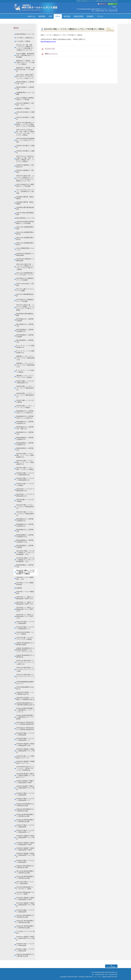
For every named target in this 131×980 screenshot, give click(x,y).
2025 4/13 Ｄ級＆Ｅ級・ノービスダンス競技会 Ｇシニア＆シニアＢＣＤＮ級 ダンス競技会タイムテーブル (25, 178)
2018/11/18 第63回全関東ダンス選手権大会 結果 (25, 815)
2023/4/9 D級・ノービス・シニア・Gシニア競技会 (25, 407)
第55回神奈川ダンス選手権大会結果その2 (25, 520)
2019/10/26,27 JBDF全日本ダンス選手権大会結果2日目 (25, 723)
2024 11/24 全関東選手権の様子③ (25, 233)
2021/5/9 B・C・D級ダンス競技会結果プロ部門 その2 (25, 598)
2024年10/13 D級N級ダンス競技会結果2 (25, 254)
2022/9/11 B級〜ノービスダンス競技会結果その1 (25, 479)
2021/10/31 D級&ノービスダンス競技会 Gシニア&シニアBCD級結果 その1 (25, 560)
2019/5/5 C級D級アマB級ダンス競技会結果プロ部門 (25, 782)
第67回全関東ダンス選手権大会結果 (25, 336)
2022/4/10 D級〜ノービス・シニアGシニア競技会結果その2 (25, 507)
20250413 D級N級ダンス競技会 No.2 (25, 166)
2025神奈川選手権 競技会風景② (25, 203)
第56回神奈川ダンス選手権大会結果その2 (25, 423)
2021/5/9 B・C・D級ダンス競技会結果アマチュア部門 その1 (25, 616)
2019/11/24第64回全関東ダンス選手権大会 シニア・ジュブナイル (25, 710)
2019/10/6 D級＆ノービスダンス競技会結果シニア (25, 739)
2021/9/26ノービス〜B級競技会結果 (25, 584)
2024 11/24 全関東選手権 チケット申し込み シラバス (25, 274)
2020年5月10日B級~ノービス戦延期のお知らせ (25, 693)
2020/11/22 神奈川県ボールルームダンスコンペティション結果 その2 (25, 662)
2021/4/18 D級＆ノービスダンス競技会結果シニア (25, 628)
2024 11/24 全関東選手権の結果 (25, 228)
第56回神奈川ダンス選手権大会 (25, 433)
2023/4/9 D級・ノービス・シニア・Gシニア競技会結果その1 (25, 395)
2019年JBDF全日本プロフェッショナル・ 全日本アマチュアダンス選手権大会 (25, 768)
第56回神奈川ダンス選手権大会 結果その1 (25, 428)
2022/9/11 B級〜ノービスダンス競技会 (25, 484)
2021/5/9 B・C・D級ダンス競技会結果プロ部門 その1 (25, 603)
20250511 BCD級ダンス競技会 (25, 146)
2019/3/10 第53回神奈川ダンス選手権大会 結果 (25, 805)
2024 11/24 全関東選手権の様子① (25, 244)
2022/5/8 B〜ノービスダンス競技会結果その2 (25, 490)
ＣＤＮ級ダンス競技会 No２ (25, 38)
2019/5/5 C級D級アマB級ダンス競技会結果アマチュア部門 (25, 788)
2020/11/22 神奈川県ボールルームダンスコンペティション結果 (25, 669)
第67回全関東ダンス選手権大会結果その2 (25, 330)
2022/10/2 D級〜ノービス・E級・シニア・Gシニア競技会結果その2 (25, 455)
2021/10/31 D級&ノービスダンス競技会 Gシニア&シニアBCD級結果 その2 (25, 553)
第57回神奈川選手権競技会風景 (25, 315)
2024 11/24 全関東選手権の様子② (25, 238)
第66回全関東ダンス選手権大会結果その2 (25, 438)
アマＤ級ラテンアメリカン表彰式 (25, 932)
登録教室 (90, 16)
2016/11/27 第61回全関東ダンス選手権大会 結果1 (25, 927)
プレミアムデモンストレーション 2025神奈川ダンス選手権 (25, 191)
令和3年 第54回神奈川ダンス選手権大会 (25, 656)
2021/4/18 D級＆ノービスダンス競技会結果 (25, 622)
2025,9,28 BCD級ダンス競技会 (25, 113)
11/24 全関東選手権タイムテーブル (25, 249)
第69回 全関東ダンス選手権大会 (25, 88)
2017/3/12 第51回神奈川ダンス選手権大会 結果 (25, 916)
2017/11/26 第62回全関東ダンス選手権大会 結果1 (25, 872)
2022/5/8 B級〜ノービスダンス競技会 (25, 500)
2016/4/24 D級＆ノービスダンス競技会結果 (25, 950)
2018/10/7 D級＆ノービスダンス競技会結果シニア (25, 831)
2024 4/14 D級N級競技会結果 (25, 295)
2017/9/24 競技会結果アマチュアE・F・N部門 (25, 893)
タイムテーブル (50, 48)
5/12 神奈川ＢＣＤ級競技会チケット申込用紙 (25, 300)
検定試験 (67, 16)
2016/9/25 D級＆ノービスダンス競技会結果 (25, 945)
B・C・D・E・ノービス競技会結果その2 (25, 346)
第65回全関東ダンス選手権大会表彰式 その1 (25, 541)
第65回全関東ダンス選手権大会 (25, 566)
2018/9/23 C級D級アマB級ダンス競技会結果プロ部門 (25, 844)
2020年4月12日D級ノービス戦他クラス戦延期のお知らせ (25, 699)
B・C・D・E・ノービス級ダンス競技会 (25, 371)
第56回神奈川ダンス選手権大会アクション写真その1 (25, 417)
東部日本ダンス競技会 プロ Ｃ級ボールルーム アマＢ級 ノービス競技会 (26, 62)
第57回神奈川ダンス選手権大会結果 (25, 320)
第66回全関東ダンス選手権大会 (25, 449)
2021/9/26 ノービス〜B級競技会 (25, 592)
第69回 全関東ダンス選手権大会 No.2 (25, 83)
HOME (114, 7)
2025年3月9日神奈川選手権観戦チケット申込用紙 (25, 223)
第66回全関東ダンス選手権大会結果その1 (25, 444)
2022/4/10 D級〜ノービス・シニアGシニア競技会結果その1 (25, 514)
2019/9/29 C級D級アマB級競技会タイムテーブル (25, 762)
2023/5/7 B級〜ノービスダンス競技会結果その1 (25, 382)
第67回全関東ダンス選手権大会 (25, 341)
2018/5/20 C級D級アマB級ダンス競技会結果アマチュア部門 (25, 855)
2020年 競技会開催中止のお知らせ (25, 688)
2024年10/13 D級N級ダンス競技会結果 (25, 260)
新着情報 (42, 16)
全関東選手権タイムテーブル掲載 (25, 93)
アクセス (100, 16)
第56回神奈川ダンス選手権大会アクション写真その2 (25, 412)
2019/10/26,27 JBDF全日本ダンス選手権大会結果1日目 (25, 729)
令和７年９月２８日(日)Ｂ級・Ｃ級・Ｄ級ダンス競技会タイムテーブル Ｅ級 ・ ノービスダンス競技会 (25, 132)
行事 (50, 16)
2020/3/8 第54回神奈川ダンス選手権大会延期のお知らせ (25, 704)
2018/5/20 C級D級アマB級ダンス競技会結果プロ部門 (25, 849)
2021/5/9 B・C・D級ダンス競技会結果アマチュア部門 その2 (25, 609)
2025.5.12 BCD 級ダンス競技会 (25, 284)
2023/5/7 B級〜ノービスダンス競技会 (25, 401)
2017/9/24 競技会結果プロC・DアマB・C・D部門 (25, 888)
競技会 (58, 16)
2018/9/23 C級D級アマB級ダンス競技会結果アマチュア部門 (25, 837)
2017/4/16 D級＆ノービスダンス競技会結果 (25, 911)
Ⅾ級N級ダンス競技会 (23, 108)
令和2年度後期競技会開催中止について (25, 683)
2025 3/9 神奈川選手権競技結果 (25, 214)
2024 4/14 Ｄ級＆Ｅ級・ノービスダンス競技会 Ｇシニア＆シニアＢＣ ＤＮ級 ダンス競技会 (25, 307)
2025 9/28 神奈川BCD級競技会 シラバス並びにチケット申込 (25, 140)
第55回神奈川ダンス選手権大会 (25, 530)
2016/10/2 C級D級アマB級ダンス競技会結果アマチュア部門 (25, 938)
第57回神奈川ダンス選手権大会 (25, 325)
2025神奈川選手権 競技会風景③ (25, 198)
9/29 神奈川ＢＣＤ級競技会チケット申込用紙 (25, 279)
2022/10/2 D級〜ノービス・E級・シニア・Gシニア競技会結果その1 (25, 462)
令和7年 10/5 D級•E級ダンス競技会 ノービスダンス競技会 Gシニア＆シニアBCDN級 (25, 124)
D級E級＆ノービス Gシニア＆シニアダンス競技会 (25, 376)
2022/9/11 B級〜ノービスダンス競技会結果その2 (25, 474)
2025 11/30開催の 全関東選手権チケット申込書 (25, 99)
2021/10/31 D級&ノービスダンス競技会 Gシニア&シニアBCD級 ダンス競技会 (25, 572)
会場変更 (19, 588)
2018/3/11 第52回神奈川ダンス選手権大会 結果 (25, 867)
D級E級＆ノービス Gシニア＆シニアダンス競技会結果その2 (25, 358)
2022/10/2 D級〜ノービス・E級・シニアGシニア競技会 (25, 469)
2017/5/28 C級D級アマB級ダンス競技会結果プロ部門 (25, 899)
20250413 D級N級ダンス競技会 (25, 171)
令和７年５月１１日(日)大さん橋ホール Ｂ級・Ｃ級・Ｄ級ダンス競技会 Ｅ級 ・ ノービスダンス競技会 (25, 159)
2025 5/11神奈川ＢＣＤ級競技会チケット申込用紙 (25, 185)
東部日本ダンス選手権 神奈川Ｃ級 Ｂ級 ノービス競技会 (25, 70)
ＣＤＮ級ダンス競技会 (23, 41)
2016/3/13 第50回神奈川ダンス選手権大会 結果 (25, 955)
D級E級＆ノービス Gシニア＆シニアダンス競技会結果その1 (25, 365)
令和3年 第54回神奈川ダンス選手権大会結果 (25, 644)
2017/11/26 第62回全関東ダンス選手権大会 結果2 (25, 877)
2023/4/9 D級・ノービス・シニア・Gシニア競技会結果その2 (25, 388)
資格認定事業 (78, 16)
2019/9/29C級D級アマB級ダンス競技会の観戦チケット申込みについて (25, 776)
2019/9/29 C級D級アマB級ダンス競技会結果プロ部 (25, 745)
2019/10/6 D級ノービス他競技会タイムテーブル (25, 757)
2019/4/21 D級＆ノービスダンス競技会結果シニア (25, 799)
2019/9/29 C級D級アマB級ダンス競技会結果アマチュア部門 (25, 751)
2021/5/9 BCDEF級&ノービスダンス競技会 (25, 633)
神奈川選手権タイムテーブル (25, 34)
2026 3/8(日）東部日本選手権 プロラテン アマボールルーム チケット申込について (25, 77)
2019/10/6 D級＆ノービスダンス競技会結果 (25, 734)
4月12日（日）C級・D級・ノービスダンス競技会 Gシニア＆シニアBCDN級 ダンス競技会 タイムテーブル (25, 47)
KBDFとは (31, 16)
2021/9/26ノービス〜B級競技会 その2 (25, 578)
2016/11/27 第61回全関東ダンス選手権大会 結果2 (25, 922)
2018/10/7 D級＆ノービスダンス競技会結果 (25, 826)
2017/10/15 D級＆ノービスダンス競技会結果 (25, 883)
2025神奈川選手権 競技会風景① (25, 208)
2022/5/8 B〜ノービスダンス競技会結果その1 (25, 495)
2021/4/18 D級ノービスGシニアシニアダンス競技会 (25, 638)
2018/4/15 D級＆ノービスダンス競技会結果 (25, 861)
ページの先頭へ (111, 967)
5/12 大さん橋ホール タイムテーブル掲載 (25, 290)
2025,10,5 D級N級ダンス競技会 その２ (25, 104)
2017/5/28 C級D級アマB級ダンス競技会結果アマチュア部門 (25, 905)
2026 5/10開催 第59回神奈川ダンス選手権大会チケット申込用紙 (25, 55)
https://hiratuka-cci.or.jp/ (48, 42)
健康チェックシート (51, 54)
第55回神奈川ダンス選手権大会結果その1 (25, 525)
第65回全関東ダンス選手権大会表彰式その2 (25, 536)
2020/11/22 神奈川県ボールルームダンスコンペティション (25, 676)
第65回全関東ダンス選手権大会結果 (25, 546)
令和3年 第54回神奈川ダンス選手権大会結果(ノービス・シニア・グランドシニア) (25, 650)
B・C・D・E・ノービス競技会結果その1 (25, 352)
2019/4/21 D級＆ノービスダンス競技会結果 (25, 794)
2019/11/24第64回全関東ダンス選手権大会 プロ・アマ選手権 (25, 717)
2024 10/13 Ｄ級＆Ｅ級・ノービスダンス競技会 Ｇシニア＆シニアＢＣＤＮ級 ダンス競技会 (25, 267)
